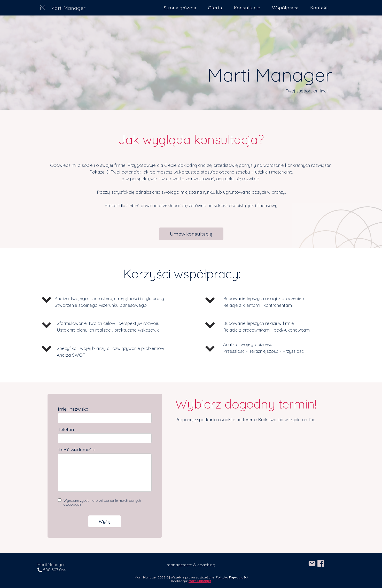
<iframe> (254, 483)
